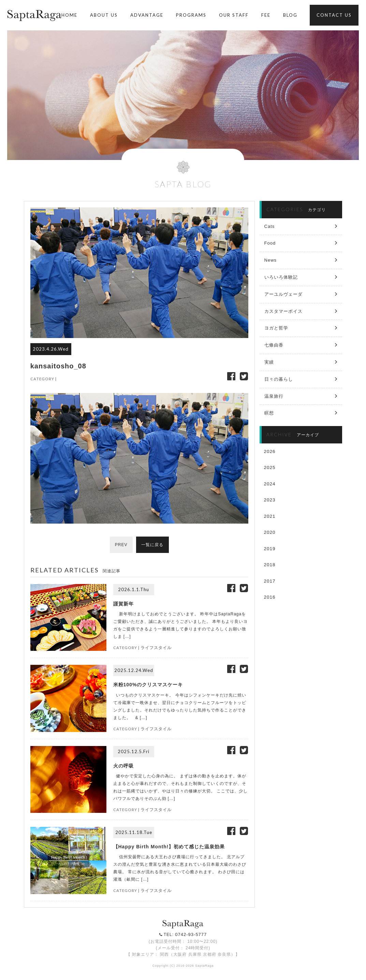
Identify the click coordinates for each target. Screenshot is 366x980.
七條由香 (274, 345)
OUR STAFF (234, 15)
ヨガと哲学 (276, 328)
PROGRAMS (191, 15)
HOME (69, 15)
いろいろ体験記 (281, 277)
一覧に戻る (153, 545)
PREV (121, 545)
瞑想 (269, 413)
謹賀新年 (123, 604)
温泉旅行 (274, 396)
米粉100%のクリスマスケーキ (148, 685)
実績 (269, 362)
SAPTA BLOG (183, 184)
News (271, 260)
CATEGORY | (43, 379)
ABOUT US (104, 15)
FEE (266, 15)
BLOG (290, 15)
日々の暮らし (279, 379)
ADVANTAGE (147, 15)
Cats (270, 226)
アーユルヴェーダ (283, 294)
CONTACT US (334, 15)
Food (270, 243)
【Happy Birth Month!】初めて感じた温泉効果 (169, 847)
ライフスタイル (156, 648)
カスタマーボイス (283, 311)
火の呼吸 (123, 766)
